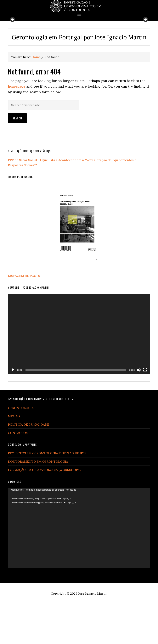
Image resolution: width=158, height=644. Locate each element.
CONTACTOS (18, 473)
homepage (17, 127)
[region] (79, 41)
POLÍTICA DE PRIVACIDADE (28, 465)
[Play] (13, 410)
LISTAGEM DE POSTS (24, 316)
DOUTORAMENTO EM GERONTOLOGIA (38, 502)
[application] (79, 374)
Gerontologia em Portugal (79, 6)
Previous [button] (13, 40)
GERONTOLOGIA (21, 448)
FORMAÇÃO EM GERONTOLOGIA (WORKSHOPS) (44, 510)
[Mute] (139, 410)
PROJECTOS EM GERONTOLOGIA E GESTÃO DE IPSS (47, 494)
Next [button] (145, 40)
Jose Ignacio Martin (93, 634)
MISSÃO (14, 456)
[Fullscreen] (145, 410)
